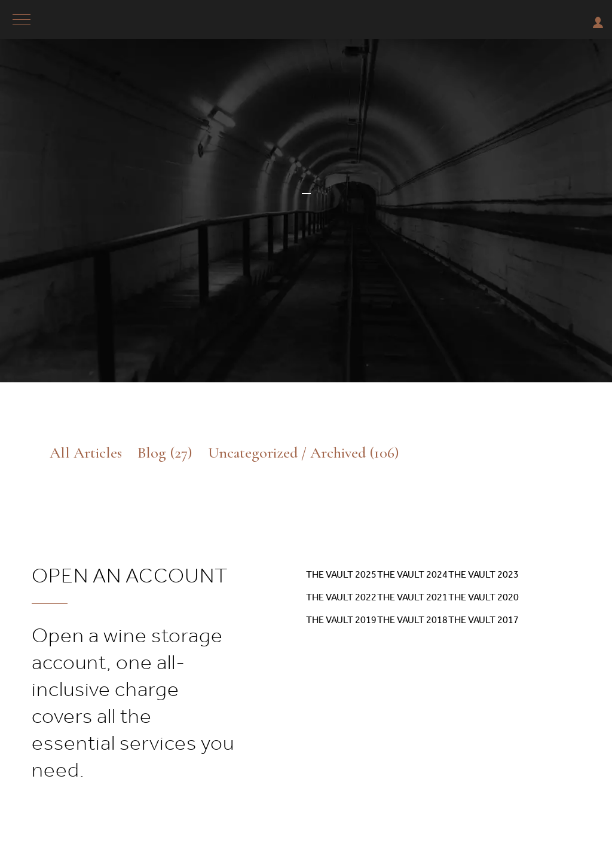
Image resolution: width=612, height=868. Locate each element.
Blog (165, 453)
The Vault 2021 (412, 597)
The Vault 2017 (484, 620)
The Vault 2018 (412, 620)
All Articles (86, 453)
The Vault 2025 (341, 574)
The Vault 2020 (484, 597)
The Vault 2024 (412, 574)
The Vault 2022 (341, 597)
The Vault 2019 (341, 620)
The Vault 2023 (484, 574)
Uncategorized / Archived (304, 453)
